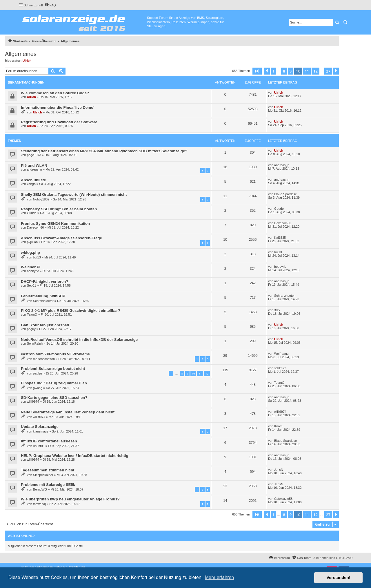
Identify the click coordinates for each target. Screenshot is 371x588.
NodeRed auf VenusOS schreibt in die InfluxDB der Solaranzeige (79, 340)
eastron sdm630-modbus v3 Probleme (55, 354)
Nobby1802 (41, 199)
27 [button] (328, 71)
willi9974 (33, 401)
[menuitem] (50, 5)
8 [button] (284, 71)
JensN (279, 470)
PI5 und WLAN (34, 165)
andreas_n (34, 169)
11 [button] (307, 71)
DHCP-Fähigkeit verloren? (44, 282)
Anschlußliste (33, 180)
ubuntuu (39, 446)
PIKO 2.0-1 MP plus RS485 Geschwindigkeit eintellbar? (71, 311)
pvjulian (32, 242)
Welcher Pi (31, 267)
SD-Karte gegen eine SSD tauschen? (54, 398)
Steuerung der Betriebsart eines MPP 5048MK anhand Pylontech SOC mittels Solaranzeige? (104, 151)
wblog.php (30, 253)
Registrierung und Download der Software (59, 122)
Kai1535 (280, 238)
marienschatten (44, 359)
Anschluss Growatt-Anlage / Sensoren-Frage (61, 238)
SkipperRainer (43, 475)
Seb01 (32, 285)
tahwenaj (39, 504)
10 (193, 373)
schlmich (280, 368)
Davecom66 (36, 227)
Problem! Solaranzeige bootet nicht (53, 369)
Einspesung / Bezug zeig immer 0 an (54, 383)
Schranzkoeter (43, 301)
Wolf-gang (281, 354)
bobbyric (33, 271)
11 (200, 373)
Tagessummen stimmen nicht (48, 470)
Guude (32, 213)
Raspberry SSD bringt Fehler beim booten (59, 209)
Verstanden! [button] (339, 578)
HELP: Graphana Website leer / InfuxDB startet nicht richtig (75, 456)
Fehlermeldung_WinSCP (43, 296)
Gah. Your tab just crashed (45, 325)
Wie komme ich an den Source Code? (55, 93)
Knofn (278, 426)
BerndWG (40, 489)
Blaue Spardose (285, 194)
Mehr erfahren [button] (220, 577)
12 (207, 373)
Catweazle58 (283, 499)
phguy (31, 329)
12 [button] (315, 71)
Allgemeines (21, 54)
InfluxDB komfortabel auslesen (49, 441)
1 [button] (273, 71)
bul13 (37, 257)
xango (31, 184)
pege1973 (34, 155)
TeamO (32, 314)
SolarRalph (35, 343)
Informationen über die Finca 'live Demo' (58, 107)
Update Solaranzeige (40, 427)
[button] (257, 71)
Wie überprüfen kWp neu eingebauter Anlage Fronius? (70, 499)
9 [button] (291, 71)
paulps (38, 373)
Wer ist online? (21, 536)
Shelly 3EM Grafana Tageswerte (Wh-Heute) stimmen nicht (74, 195)
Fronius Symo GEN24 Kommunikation (55, 224)
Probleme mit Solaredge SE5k (48, 485)
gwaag (38, 388)
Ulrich (27, 61)
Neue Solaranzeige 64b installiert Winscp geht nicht (68, 412)
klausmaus (41, 431)
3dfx (277, 310)
